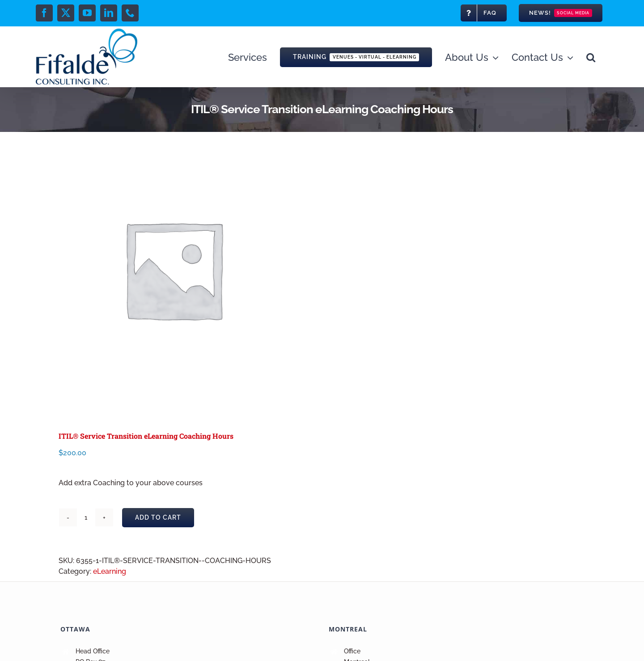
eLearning (110, 571)
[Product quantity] (86, 517)
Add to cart (158, 517)
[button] (591, 57)
